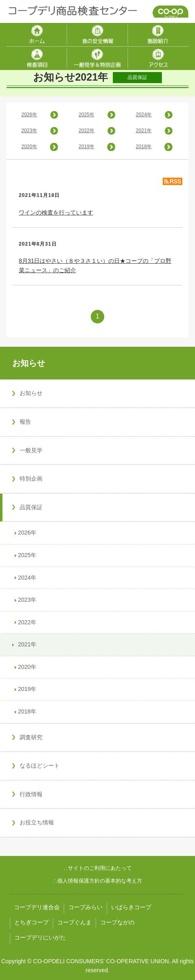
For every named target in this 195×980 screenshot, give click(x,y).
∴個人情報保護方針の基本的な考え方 (98, 881)
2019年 (86, 147)
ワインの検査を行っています (56, 212)
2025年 (86, 115)
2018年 (144, 147)
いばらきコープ (131, 907)
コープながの (117, 922)
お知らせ (29, 363)
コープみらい (85, 907)
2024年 (144, 115)
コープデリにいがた (40, 937)
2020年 (29, 147)
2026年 (29, 115)
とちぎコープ (31, 922)
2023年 (29, 131)
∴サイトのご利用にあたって (98, 868)
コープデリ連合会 (37, 907)
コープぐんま (74, 922)
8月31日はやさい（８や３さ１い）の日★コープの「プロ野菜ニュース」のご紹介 (95, 265)
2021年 (144, 131)
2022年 (86, 131)
